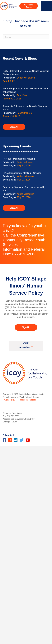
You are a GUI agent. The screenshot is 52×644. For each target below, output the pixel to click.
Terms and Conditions (27, 400)
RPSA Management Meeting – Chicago (22, 173)
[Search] (26, 37)
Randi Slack (23, 95)
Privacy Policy (9, 400)
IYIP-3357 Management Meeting (19, 159)
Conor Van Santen (26, 78)
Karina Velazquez (25, 162)
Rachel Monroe (24, 113)
